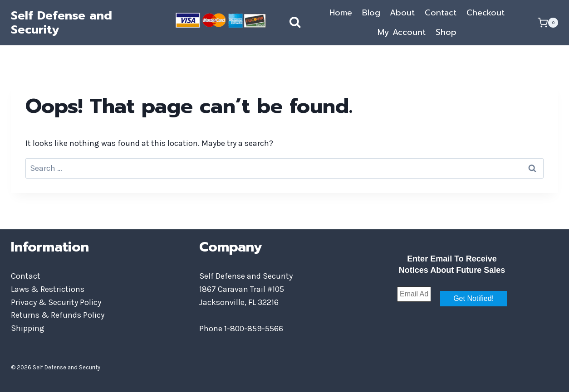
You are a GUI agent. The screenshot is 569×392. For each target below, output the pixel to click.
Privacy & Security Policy (56, 302)
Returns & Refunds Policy (58, 315)
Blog (371, 13)
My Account (402, 32)
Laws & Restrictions (48, 289)
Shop (446, 32)
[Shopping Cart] (548, 23)
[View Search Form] (286, 23)
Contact (441, 13)
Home (341, 13)
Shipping (28, 328)
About (402, 13)
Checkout (486, 13)
